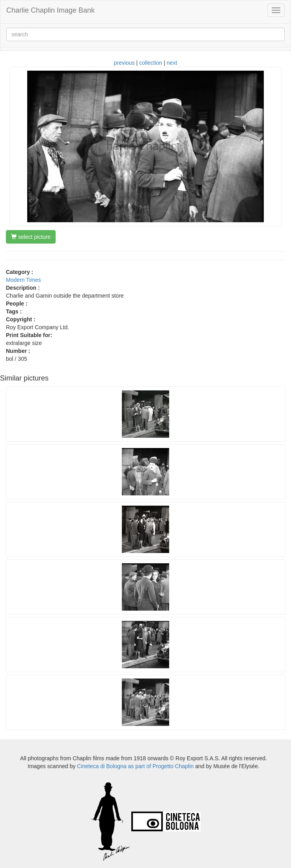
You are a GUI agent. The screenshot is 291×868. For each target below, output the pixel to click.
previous (124, 63)
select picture (31, 237)
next (172, 63)
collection (151, 63)
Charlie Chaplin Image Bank (50, 10)
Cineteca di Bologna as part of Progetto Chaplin (135, 766)
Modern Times (23, 280)
